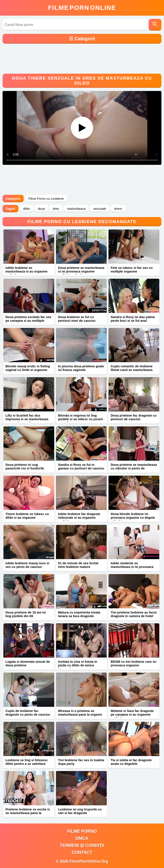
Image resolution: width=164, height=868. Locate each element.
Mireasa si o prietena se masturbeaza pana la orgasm (80, 713)
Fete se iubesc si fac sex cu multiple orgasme (132, 269)
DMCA (82, 838)
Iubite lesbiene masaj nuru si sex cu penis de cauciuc (27, 565)
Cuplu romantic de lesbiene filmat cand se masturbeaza (132, 368)
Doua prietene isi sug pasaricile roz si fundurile (25, 466)
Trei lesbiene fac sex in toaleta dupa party (81, 762)
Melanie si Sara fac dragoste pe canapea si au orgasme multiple (132, 714)
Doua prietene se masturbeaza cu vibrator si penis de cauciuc (134, 468)
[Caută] (155, 25)
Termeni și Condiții (82, 845)
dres (56, 209)
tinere (118, 209)
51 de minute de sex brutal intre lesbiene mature (78, 565)
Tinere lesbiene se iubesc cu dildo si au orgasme (27, 516)
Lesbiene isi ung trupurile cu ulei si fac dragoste (80, 811)
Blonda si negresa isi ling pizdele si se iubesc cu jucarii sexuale (81, 419)
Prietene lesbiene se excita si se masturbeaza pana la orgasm (28, 813)
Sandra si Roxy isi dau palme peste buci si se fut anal (133, 319)
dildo (26, 209)
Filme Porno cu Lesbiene (46, 199)
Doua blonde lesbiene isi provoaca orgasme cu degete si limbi (133, 517)
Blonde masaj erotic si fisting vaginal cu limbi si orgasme (28, 368)
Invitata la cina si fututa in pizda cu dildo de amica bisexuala (78, 665)
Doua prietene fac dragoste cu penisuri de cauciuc (134, 417)
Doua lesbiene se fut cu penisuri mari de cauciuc (77, 319)
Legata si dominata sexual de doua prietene (28, 663)
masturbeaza (76, 209)
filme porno (82, 831)
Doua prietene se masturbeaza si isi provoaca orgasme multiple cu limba (81, 271)
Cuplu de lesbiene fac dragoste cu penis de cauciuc (28, 713)
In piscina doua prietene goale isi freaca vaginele (81, 368)
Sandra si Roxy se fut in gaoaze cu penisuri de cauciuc (81, 466)
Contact (82, 852)
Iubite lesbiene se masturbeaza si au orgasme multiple (27, 271)
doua (41, 209)
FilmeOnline (82, 8)
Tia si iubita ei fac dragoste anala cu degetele (131, 762)
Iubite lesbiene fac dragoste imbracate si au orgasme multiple (79, 517)
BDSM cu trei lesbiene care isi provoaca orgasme (133, 663)
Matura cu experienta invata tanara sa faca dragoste (79, 614)
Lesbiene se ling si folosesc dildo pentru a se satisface (27, 762)
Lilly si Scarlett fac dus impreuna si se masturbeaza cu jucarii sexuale (27, 419)
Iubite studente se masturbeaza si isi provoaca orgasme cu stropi (132, 567)
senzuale (100, 209)
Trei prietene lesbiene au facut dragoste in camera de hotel (134, 614)
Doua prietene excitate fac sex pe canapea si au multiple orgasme (29, 321)
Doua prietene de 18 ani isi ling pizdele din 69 (26, 614)
